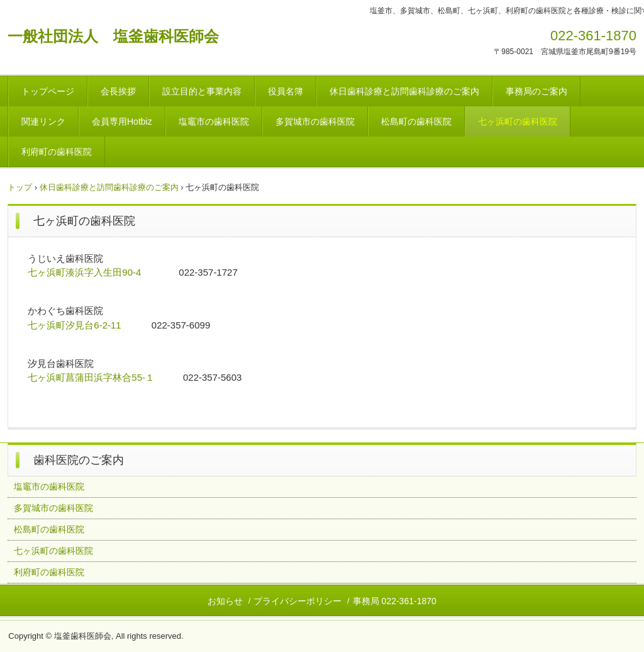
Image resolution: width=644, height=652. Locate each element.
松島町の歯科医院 (416, 121)
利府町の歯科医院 (57, 152)
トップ (20, 187)
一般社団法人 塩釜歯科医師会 (113, 36)
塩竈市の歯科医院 (214, 121)
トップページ (48, 91)
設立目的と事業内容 (202, 91)
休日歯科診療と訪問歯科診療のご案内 (404, 91)
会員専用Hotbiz (122, 121)
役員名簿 (286, 91)
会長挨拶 (118, 91)
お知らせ (225, 601)
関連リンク (43, 121)
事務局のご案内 (536, 91)
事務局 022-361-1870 (395, 601)
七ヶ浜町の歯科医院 (518, 121)
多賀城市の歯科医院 (315, 121)
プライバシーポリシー (297, 601)
